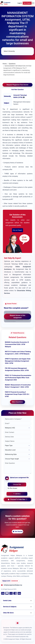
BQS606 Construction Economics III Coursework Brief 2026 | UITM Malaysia (17, 344)
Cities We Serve (8, 613)
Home (5, 64)
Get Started (18, 531)
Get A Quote (27, 3)
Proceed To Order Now (17, 499)
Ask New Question (17, 90)
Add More (17, 494)
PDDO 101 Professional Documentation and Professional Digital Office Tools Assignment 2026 (18, 378)
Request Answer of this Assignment (17, 317)
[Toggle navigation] (33, 3)
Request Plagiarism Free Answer (17, 85)
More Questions (18, 402)
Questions (12, 64)
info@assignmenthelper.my (13, 585)
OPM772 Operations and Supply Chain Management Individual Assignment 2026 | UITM (18, 361)
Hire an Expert (17, 230)
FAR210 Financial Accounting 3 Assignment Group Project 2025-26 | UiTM (17, 394)
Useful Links (7, 601)
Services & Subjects (10, 607)
